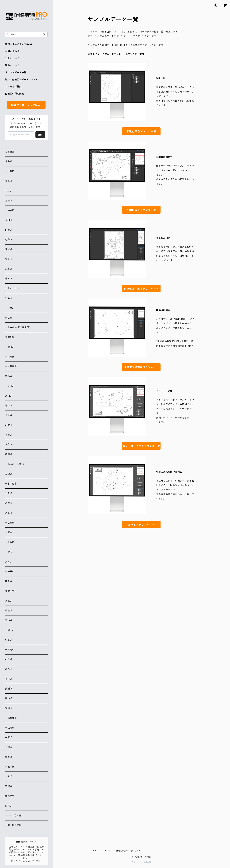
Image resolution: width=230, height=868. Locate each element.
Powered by (141, 862)
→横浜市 (10, 347)
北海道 (9, 161)
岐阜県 (9, 445)
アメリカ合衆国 (13, 816)
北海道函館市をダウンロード (141, 367)
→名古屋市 (11, 484)
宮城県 (9, 201)
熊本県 (9, 757)
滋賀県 (9, 503)
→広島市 (10, 650)
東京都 (9, 318)
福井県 (9, 415)
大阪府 (9, 532)
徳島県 (9, 669)
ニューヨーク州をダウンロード (141, 446)
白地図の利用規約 (15, 94)
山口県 (9, 659)
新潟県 (9, 376)
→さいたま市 (12, 288)
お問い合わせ (12, 51)
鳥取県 (9, 601)
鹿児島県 (10, 796)
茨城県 (9, 249)
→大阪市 (10, 542)
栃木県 (9, 259)
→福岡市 (10, 728)
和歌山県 (10, 591)
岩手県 (9, 191)
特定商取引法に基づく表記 (128, 851)
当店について (12, 58)
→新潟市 (10, 386)
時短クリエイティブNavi (18, 44)
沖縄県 (9, 806)
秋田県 (9, 220)
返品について (12, 65)
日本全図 (10, 152)
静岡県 (9, 454)
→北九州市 (11, 718)
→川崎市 (10, 357)
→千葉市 (10, 308)
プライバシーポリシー (101, 851)
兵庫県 (9, 562)
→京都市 (10, 523)
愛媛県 (9, 689)
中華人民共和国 (13, 825)
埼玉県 (9, 279)
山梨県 (9, 425)
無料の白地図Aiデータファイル (22, 80)
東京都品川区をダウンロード (141, 289)
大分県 (9, 776)
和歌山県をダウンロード (141, 131)
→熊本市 (10, 767)
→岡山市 (10, 630)
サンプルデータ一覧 (16, 72)
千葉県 (9, 298)
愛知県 (9, 474)
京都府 (9, 513)
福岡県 (9, 708)
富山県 (9, 396)
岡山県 (9, 620)
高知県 (9, 698)
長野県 (9, 435)
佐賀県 (9, 737)
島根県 (9, 611)
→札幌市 (10, 171)
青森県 (9, 181)
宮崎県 (9, 786)
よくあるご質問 (13, 87)
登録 (40, 135)
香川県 (9, 679)
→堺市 (9, 552)
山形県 (9, 230)
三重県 (9, 493)
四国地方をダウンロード (141, 210)
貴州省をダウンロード (141, 525)
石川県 (9, 406)
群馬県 (9, 269)
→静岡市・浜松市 (15, 464)
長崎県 (9, 747)
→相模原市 (11, 366)
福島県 (9, 240)
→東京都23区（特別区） (18, 327)
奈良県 (9, 581)
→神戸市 (10, 571)
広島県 (9, 640)
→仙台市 (10, 210)
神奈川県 (10, 337)
